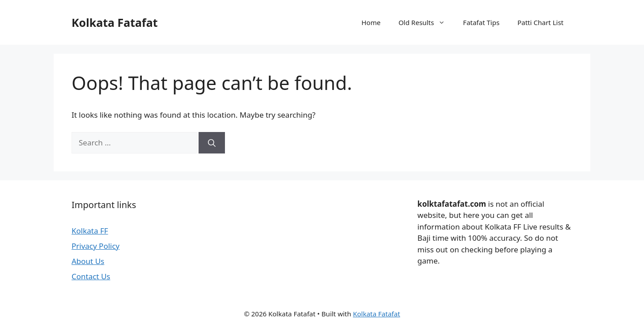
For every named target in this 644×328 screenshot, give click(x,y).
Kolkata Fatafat (115, 22)
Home (371, 22)
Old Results (426, 22)
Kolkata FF (90, 231)
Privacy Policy (95, 246)
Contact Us (91, 276)
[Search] (212, 143)
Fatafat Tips (481, 22)
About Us (88, 261)
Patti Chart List (540, 22)
